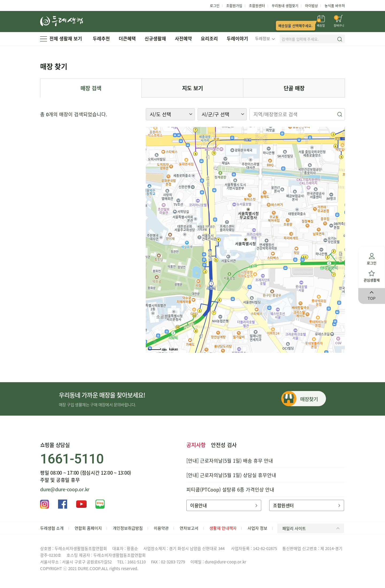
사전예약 (183, 38)
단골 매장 (294, 88)
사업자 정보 (257, 528)
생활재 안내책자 (223, 528)
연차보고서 (189, 528)
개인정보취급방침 (128, 528)
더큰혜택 (127, 38)
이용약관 (161, 528)
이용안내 (224, 505)
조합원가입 (234, 5)
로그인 (215, 5)
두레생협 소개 (52, 528)
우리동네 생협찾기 (285, 5)
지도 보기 (192, 88)
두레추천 (101, 38)
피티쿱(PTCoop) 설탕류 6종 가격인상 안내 (230, 490)
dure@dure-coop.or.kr (65, 489)
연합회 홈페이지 (88, 528)
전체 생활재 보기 (61, 38)
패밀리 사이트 (312, 528)
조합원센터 (257, 5)
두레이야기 (237, 38)
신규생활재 (155, 38)
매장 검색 (91, 88)
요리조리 (209, 38)
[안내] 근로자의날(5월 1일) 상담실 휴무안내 (231, 475)
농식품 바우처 (335, 5)
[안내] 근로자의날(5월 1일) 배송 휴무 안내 (230, 461)
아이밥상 (311, 5)
